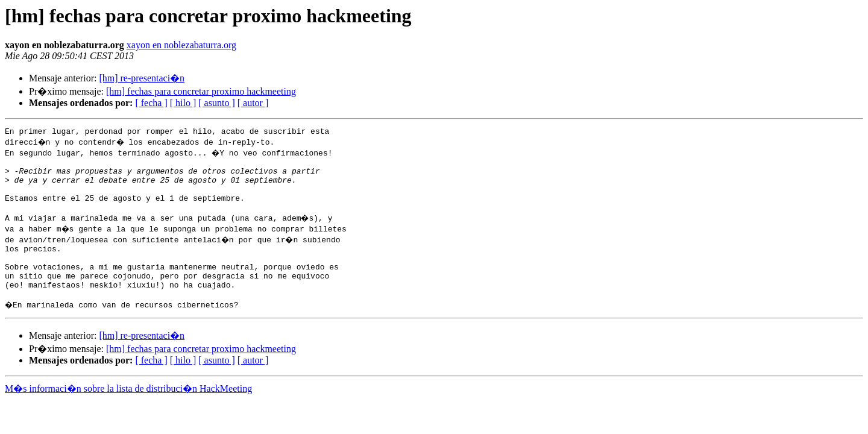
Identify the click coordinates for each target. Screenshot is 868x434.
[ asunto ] (216, 103)
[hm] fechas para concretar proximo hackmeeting (201, 91)
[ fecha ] (151, 103)
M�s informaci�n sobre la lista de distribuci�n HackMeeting (128, 412)
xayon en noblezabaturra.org (181, 45)
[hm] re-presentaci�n (142, 78)
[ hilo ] (183, 103)
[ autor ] (253, 103)
